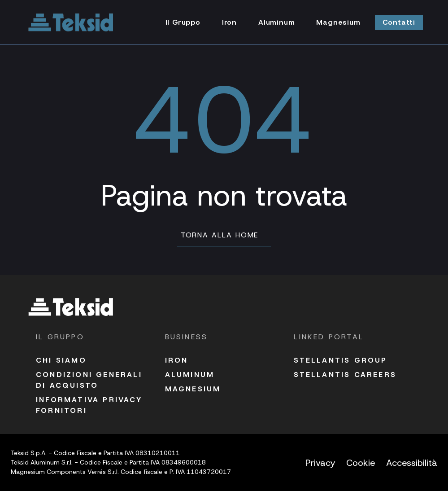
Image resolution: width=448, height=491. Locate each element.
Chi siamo (61, 360)
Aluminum (190, 375)
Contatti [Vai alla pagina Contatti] (399, 22)
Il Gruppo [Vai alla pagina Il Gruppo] (183, 22)
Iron (177, 360)
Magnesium (193, 389)
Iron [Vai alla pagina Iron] (229, 22)
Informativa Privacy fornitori (89, 405)
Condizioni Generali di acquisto (89, 380)
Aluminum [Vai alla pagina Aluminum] (276, 22)
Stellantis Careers (345, 375)
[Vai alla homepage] (71, 22)
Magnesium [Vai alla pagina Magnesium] (338, 22)
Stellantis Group (340, 360)
